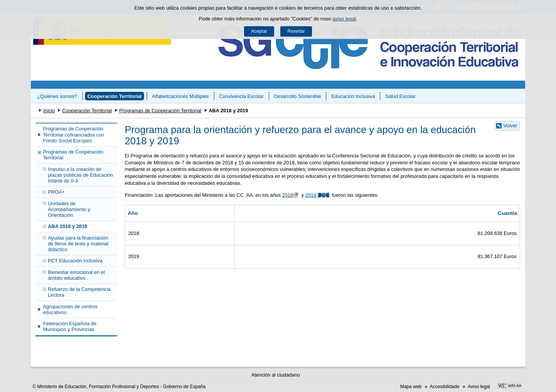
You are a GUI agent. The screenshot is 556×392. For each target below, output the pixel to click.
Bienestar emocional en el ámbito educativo (76, 275)
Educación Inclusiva (353, 96)
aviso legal (344, 19)
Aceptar (259, 31)
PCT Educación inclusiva (75, 261)
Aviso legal (479, 387)
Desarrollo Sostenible (298, 96)
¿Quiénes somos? (57, 96)
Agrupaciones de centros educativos (70, 309)
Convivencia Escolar (241, 96)
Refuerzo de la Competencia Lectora (79, 292)
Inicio (49, 111)
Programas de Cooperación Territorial (160, 111)
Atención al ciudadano (276, 375)
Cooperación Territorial (114, 96)
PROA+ (56, 192)
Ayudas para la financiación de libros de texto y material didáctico (78, 244)
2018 (291, 195)
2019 (318, 195)
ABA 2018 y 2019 (68, 226)
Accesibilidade (445, 387)
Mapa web (411, 387)
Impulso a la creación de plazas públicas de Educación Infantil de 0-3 (81, 175)
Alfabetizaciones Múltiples (181, 96)
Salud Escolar (401, 96)
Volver (510, 126)
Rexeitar (296, 31)
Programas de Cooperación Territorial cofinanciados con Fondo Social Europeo (74, 135)
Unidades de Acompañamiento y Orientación (69, 210)
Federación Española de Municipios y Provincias (70, 326)
